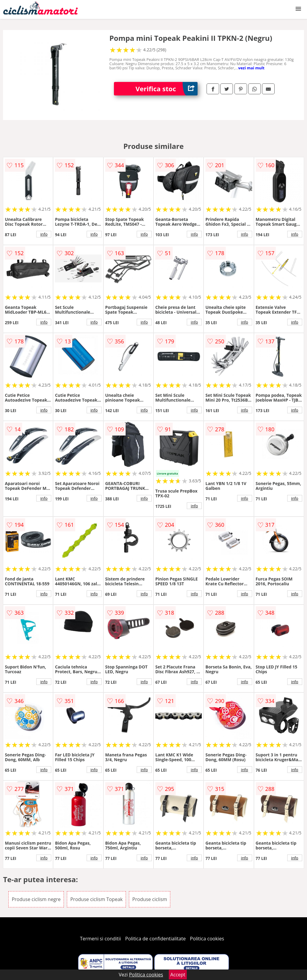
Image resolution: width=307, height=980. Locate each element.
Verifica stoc (167, 89)
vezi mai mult (252, 68)
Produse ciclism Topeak (96, 899)
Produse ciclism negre (36, 899)
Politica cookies (207, 939)
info (44, 234)
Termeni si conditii (101, 939)
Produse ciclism (150, 899)
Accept (178, 975)
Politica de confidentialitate (156, 939)
